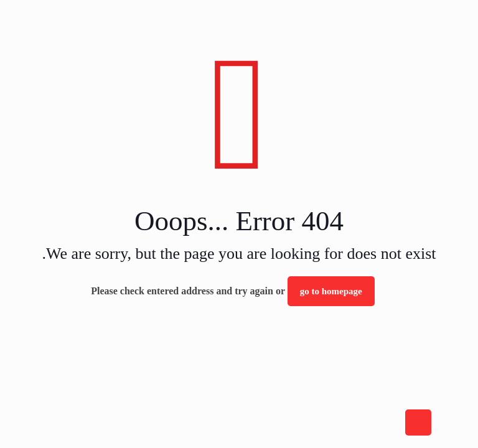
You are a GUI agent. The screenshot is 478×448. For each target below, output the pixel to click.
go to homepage (331, 291)
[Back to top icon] (418, 422)
